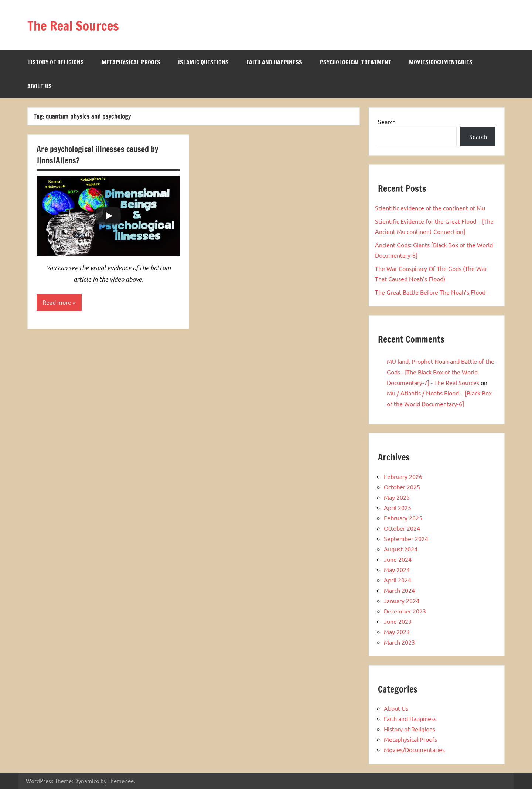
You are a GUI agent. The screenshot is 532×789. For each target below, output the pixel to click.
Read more (57, 302)
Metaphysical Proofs (131, 62)
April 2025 (398, 507)
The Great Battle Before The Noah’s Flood (430, 292)
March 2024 (399, 590)
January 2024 (402, 601)
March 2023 (399, 642)
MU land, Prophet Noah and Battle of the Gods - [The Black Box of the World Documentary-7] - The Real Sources (441, 372)
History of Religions (56, 62)
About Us (40, 86)
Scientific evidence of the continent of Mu (430, 208)
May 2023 (397, 632)
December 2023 (405, 611)
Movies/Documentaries (441, 62)
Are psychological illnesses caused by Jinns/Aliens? (99, 154)
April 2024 (398, 580)
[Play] (108, 216)
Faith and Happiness (274, 62)
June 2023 (398, 621)
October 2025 (402, 487)
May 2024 (397, 569)
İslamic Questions (203, 62)
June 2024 (398, 559)
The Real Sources (80, 25)
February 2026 (403, 476)
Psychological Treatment (356, 62)
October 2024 (402, 528)
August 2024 (401, 549)
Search (387, 122)
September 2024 (406, 538)
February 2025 (403, 518)
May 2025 (397, 497)
